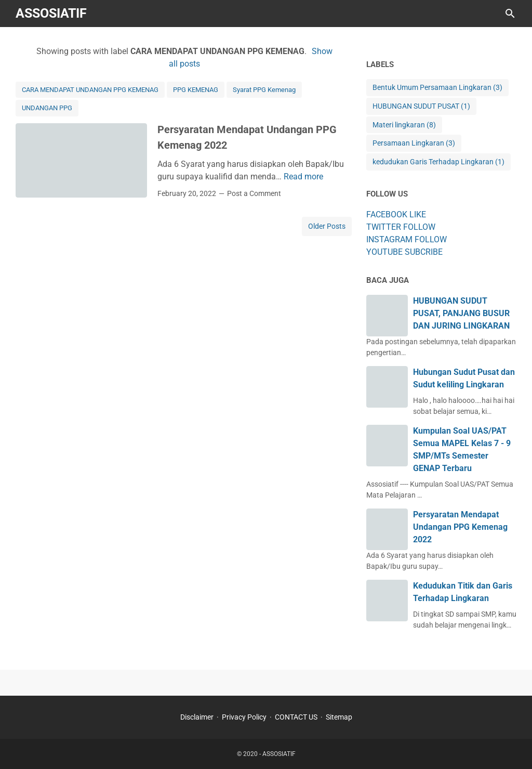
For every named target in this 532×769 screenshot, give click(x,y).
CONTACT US (296, 717)
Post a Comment (254, 193)
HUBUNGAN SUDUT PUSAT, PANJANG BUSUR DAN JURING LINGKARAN (461, 313)
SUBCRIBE (424, 252)
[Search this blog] (510, 14)
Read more (303, 177)
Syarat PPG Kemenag (264, 90)
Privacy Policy (244, 717)
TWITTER (384, 227)
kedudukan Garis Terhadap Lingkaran (438, 162)
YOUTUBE (384, 252)
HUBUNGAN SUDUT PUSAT (421, 106)
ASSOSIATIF (51, 13)
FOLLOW (419, 227)
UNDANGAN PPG (47, 108)
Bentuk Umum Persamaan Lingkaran (437, 88)
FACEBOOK (387, 214)
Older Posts (327, 226)
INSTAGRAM (389, 239)
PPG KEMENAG (196, 90)
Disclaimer (197, 717)
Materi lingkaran (404, 125)
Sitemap (339, 717)
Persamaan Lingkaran (414, 143)
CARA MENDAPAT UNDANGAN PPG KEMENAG (90, 90)
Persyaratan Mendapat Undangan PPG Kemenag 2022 (460, 527)
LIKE (418, 214)
